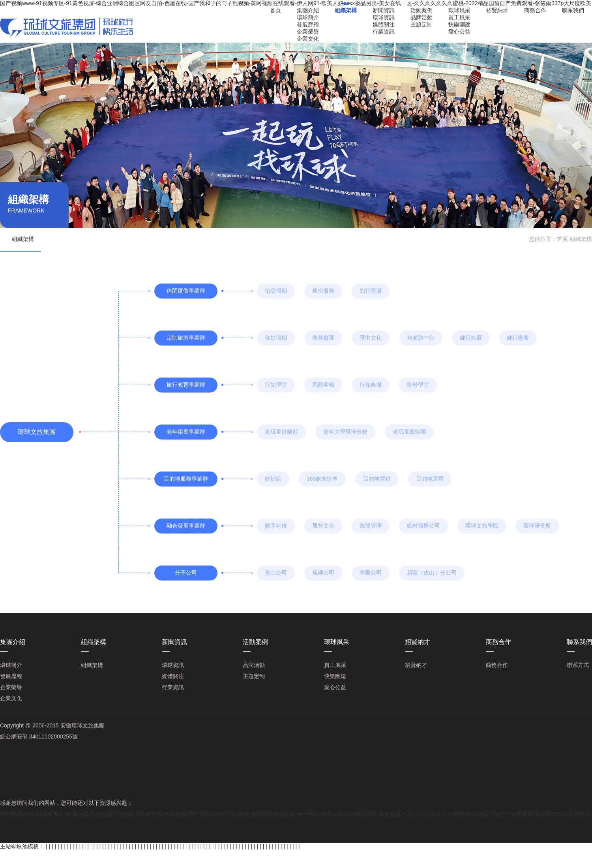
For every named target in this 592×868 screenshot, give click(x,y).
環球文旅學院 (482, 526)
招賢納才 (497, 10)
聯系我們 (573, 10)
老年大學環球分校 (345, 432)
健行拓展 (471, 338)
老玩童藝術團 (409, 432)
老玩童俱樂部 (281, 432)
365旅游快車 (322, 479)
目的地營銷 (377, 479)
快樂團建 (459, 24)
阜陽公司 (371, 573)
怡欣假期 (276, 291)
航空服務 (323, 291)
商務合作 (535, 10)
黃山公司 (276, 573)
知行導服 (371, 291)
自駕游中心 (421, 338)
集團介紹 (308, 10)
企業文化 (308, 39)
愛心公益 (459, 32)
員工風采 (459, 17)
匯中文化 (371, 338)
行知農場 (371, 385)
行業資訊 (384, 32)
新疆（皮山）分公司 (432, 573)
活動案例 (422, 10)
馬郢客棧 (323, 385)
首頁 (275, 10)
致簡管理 (371, 526)
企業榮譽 (308, 32)
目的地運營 (430, 479)
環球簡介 (308, 17)
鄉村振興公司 (423, 526)
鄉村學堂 (418, 385)
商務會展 (323, 338)
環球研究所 (537, 526)
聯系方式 (578, 665)
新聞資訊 (384, 10)
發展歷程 (308, 24)
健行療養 (518, 338)
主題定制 (422, 24)
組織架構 (346, 10)
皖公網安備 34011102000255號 (39, 736)
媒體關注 (384, 24)
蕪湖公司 (323, 573)
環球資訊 (384, 17)
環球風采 (459, 10)
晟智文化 (323, 526)
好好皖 (273, 479)
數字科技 (276, 526)
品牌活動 (422, 17)
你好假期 (276, 338)
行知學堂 (276, 385)
